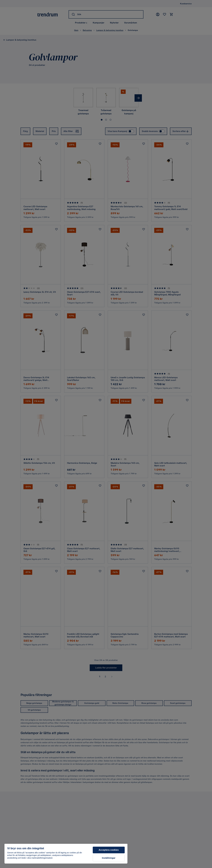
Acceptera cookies (109, 850)
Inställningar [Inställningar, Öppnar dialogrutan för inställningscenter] (109, 858)
